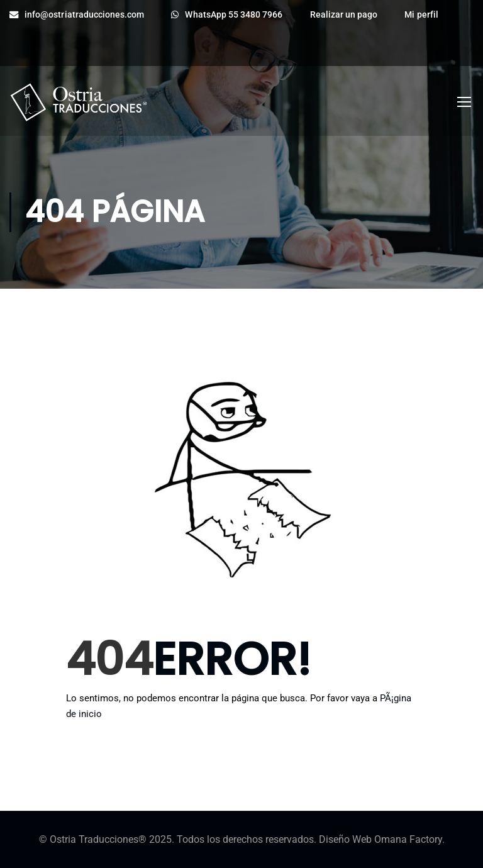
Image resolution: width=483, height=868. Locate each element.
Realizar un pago (344, 15)
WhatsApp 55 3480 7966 (227, 15)
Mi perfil (421, 15)
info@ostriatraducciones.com (77, 15)
